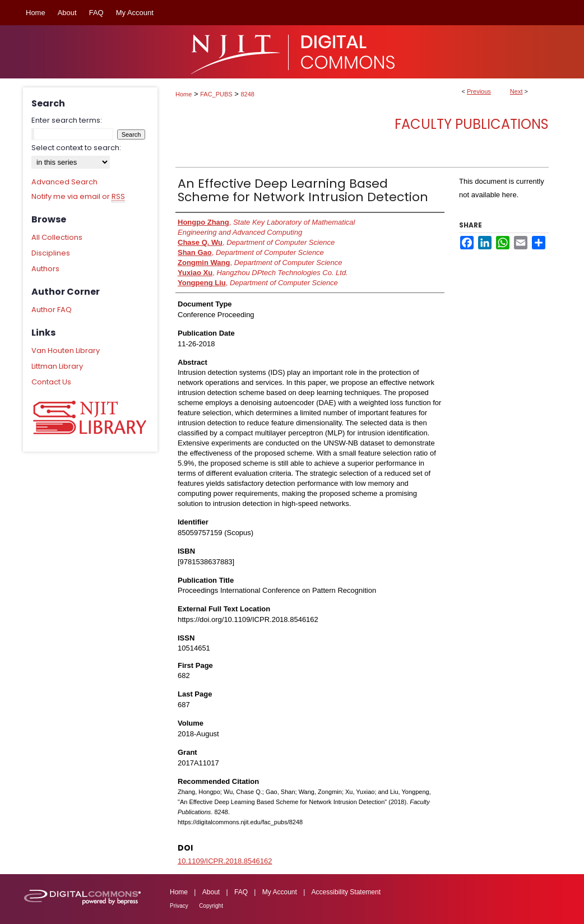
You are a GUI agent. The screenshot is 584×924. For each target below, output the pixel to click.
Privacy (179, 906)
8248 (248, 94)
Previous (479, 91)
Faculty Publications (472, 124)
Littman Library (57, 366)
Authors (45, 269)
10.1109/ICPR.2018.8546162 (225, 861)
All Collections (57, 237)
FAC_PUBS (216, 94)
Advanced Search (64, 182)
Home (184, 94)
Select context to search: (76, 148)
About (211, 892)
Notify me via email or (78, 197)
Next (516, 91)
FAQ (241, 892)
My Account (280, 892)
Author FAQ (52, 310)
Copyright (211, 906)
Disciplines (51, 253)
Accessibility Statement (346, 892)
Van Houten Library (66, 350)
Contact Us (51, 382)
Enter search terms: (67, 120)
